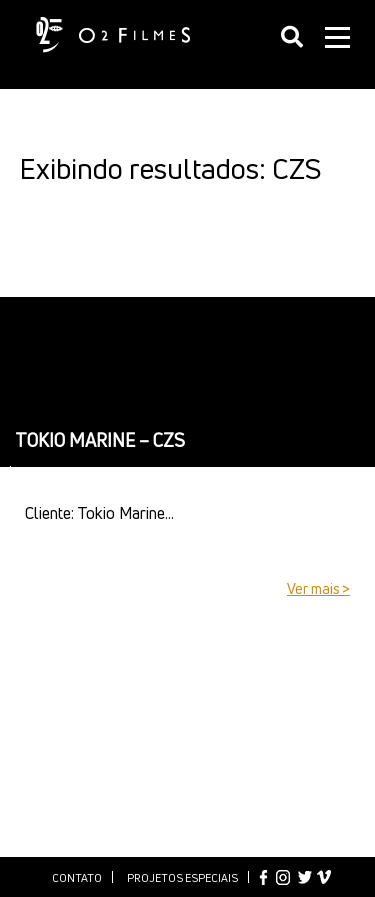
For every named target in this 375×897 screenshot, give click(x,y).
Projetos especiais (182, 877)
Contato (77, 877)
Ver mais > (318, 588)
